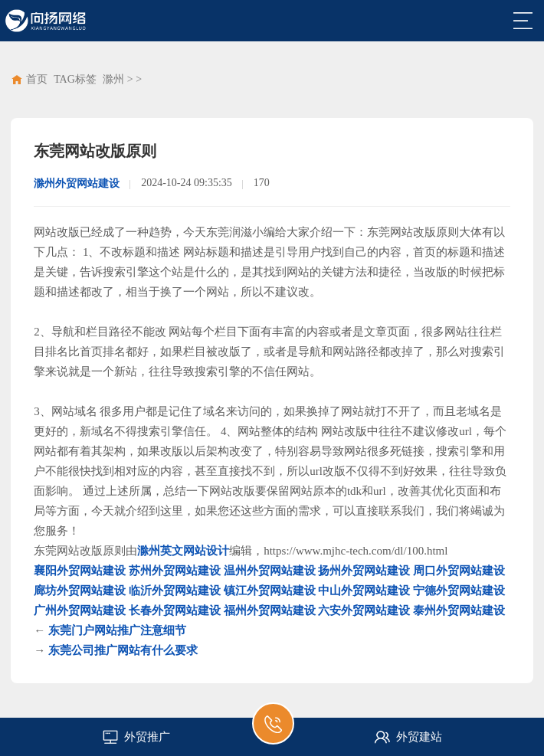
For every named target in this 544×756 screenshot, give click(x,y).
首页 (37, 79)
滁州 (113, 79)
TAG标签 (75, 79)
